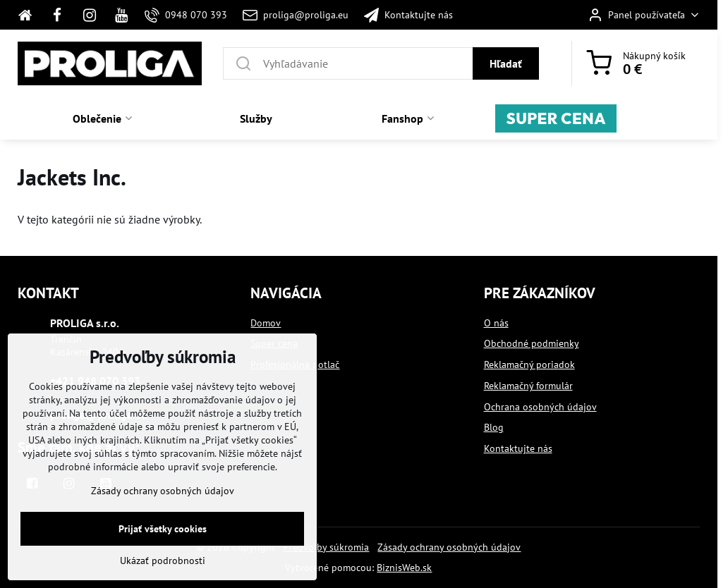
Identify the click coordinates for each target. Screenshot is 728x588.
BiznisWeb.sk (404, 568)
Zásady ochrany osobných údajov (449, 547)
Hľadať (506, 63)
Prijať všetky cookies (163, 553)
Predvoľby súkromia (326, 547)
